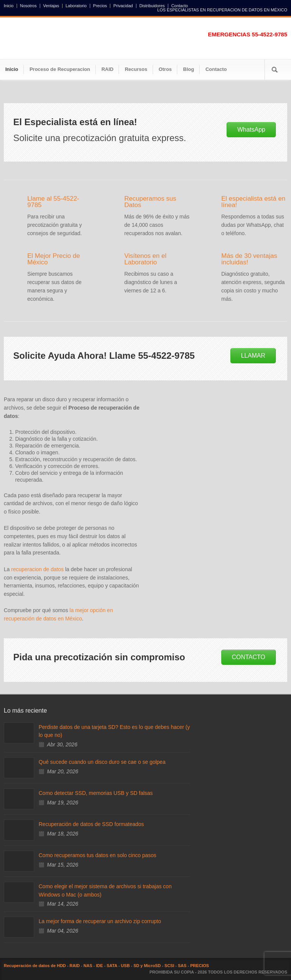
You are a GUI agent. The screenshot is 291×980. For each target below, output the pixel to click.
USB (125, 966)
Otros (165, 69)
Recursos (136, 69)
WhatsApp (251, 130)
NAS (88, 966)
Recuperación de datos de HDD (35, 966)
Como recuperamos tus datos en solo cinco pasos (98, 855)
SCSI (169, 966)
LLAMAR (253, 356)
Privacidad (123, 6)
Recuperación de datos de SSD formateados (91, 824)
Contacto (180, 6)
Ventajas (51, 6)
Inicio (9, 6)
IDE (99, 966)
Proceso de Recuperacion (60, 69)
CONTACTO (249, 657)
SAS (182, 966)
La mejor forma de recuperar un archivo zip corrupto (100, 921)
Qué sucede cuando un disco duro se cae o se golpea (102, 762)
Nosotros (28, 6)
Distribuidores (152, 6)
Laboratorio (76, 6)
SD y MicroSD (147, 966)
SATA (112, 966)
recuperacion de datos (37, 569)
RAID (108, 69)
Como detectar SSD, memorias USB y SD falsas (96, 793)
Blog (189, 69)
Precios (100, 6)
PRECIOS (200, 966)
